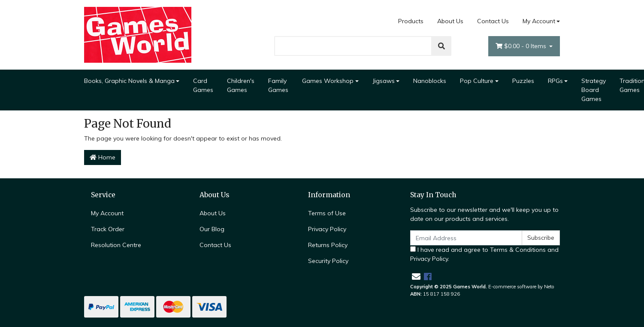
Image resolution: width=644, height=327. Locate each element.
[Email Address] (466, 238)
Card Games (203, 85)
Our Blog (212, 229)
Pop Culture (477, 81)
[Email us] (416, 277)
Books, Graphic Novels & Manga (129, 81)
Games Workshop (328, 81)
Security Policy (328, 261)
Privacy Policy (327, 229)
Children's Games (241, 85)
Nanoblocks (430, 81)
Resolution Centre (116, 245)
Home (103, 157)
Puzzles (523, 81)
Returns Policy (328, 245)
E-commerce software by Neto (521, 287)
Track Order (108, 229)
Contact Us (493, 21)
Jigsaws (384, 81)
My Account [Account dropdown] (539, 21)
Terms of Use (327, 213)
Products (411, 21)
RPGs (555, 81)
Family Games (278, 85)
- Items (522, 46)
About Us (450, 21)
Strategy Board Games (594, 90)
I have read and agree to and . (484, 254)
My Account (107, 213)
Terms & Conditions (518, 250)
